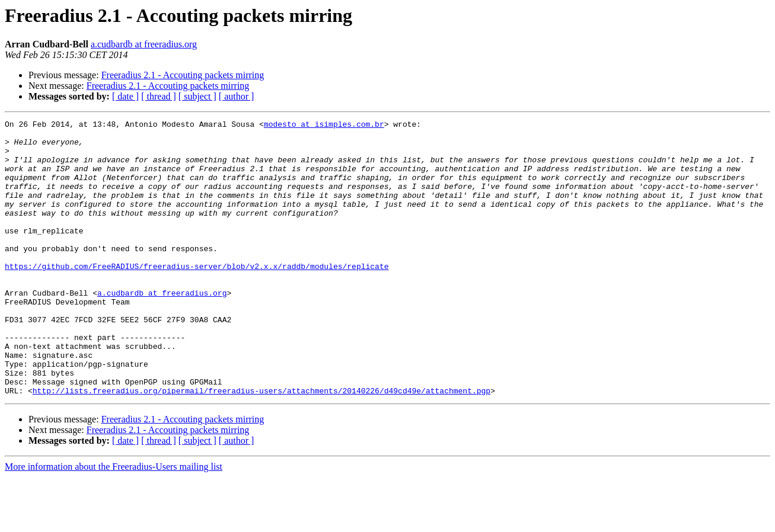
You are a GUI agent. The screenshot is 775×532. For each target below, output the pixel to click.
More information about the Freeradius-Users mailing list (114, 522)
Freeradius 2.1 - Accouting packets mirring (183, 75)
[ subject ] (197, 96)
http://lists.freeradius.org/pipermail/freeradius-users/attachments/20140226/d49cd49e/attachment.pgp (261, 446)
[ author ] (237, 96)
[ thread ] (159, 96)
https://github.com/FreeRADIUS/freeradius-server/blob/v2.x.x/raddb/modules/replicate (197, 296)
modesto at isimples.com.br (324, 126)
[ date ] (125, 96)
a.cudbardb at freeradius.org (144, 44)
